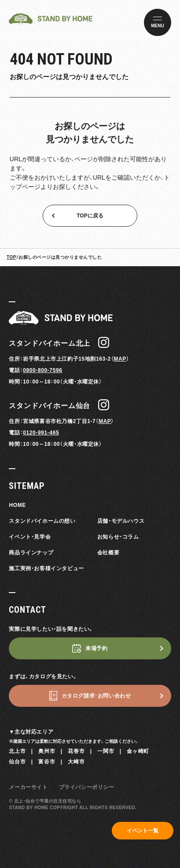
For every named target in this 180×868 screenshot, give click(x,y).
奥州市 (47, 751)
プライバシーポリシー (87, 787)
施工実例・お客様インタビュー (46, 568)
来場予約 (96, 648)
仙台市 (17, 762)
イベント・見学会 (30, 537)
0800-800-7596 (42, 370)
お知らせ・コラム (118, 537)
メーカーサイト (28, 787)
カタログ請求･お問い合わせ (96, 696)
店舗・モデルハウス (121, 521)
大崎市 (76, 762)
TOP (11, 257)
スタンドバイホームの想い (42, 521)
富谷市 (47, 762)
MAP (120, 359)
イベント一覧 (143, 831)
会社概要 (108, 553)
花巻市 (76, 751)
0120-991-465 (41, 433)
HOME (17, 505)
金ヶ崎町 (138, 751)
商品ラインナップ (31, 553)
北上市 (17, 751)
